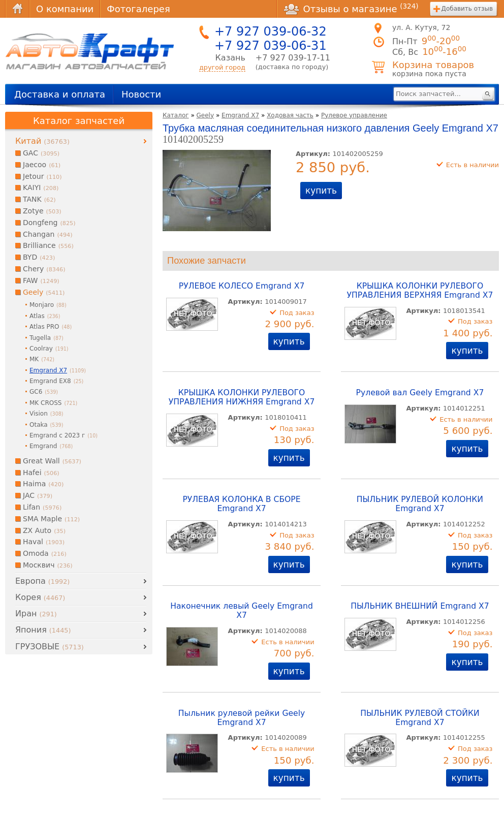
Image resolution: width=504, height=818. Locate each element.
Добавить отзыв (467, 9)
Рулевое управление (354, 115)
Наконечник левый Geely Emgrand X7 (242, 611)
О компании (65, 9)
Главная (17, 9)
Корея (40, 597)
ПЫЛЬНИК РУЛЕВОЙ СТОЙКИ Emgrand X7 (420, 718)
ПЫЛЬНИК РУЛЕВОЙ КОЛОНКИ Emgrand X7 (420, 504)
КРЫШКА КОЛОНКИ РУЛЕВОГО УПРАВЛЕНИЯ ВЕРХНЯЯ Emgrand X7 (420, 291)
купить (321, 191)
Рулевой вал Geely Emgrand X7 (420, 393)
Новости (141, 94)
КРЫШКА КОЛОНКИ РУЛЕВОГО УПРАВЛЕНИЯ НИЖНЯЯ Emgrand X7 (242, 397)
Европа (42, 581)
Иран (36, 614)
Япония (43, 630)
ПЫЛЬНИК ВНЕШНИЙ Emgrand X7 (420, 606)
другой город (222, 67)
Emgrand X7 (240, 115)
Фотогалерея (138, 9)
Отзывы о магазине (351, 9)
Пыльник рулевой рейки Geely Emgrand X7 (242, 718)
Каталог (176, 115)
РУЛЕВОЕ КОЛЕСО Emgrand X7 (242, 286)
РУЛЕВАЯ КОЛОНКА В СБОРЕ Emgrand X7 (241, 504)
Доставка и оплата (60, 94)
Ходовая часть (290, 115)
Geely (206, 115)
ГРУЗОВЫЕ (50, 647)
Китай (42, 141)
